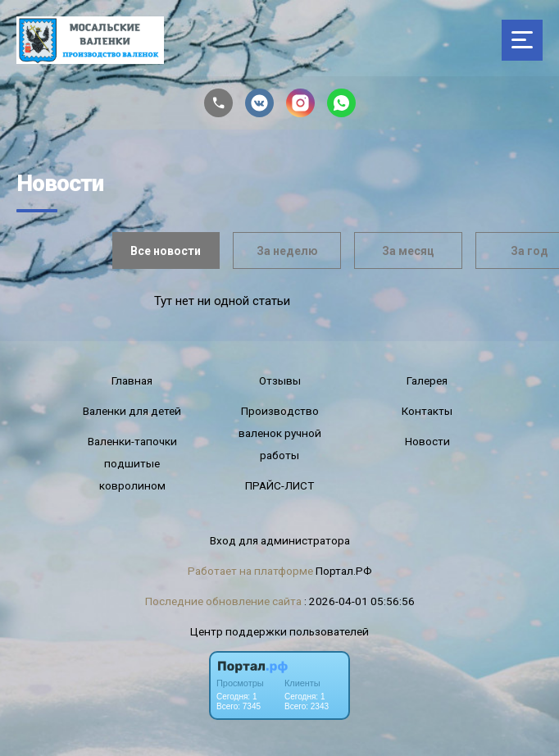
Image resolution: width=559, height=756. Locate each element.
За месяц (408, 251)
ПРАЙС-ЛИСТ (279, 485)
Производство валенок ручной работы (280, 433)
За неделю (287, 251)
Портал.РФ (344, 571)
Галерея (427, 380)
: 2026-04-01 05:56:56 (359, 601)
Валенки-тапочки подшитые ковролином (132, 463)
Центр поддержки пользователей (279, 631)
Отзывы (280, 380)
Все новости (166, 251)
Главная (132, 380)
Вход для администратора (280, 540)
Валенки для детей (132, 411)
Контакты (427, 411)
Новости (427, 441)
